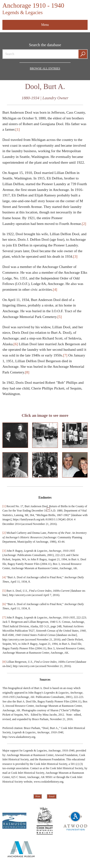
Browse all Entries (45, 68)
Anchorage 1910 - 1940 (33, 8)
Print (38, 796)
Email (52, 796)
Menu (45, 25)
